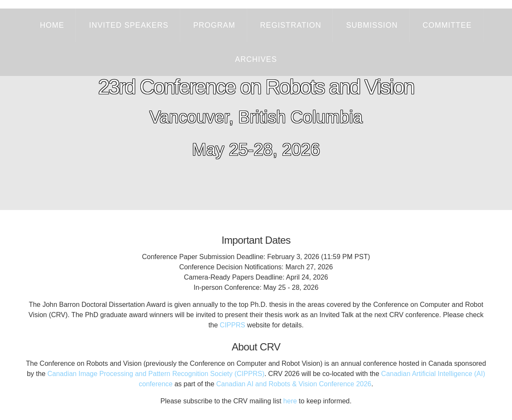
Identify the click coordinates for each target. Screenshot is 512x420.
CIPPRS (233, 325)
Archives (256, 59)
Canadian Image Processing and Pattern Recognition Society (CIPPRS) (156, 374)
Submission (372, 25)
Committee (447, 25)
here (290, 401)
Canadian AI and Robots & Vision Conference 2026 (294, 384)
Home (52, 25)
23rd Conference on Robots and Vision (256, 87)
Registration (291, 25)
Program (214, 25)
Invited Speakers (129, 25)
